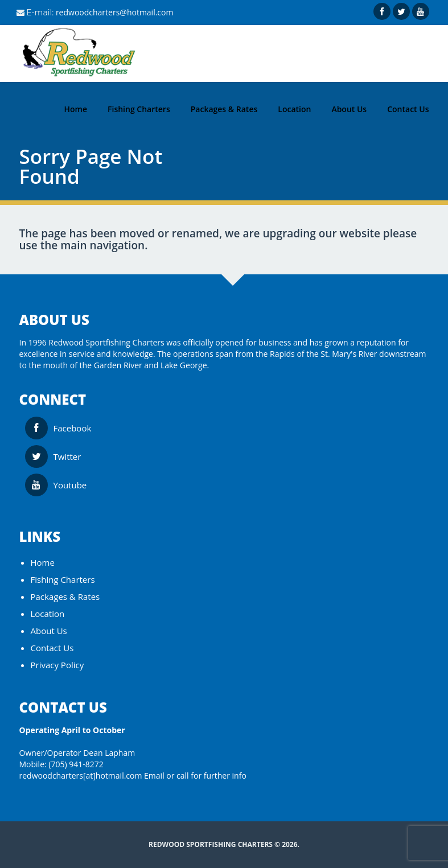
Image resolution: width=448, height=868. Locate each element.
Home (43, 562)
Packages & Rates (65, 597)
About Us (49, 631)
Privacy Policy (57, 665)
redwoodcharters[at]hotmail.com (81, 776)
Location (48, 614)
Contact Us (52, 648)
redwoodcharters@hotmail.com (115, 12)
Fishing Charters (63, 579)
